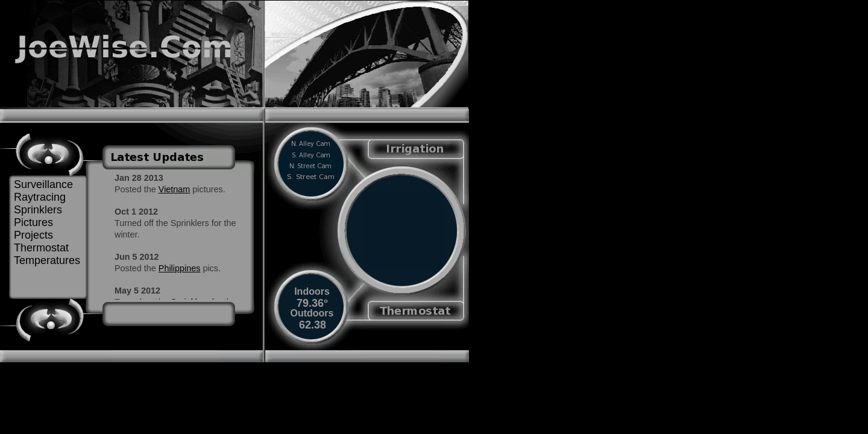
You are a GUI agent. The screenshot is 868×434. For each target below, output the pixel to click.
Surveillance (43, 184)
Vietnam (175, 189)
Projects (33, 235)
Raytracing (40, 197)
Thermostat (41, 248)
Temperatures (47, 260)
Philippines (180, 268)
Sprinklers (38, 210)
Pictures (33, 222)
